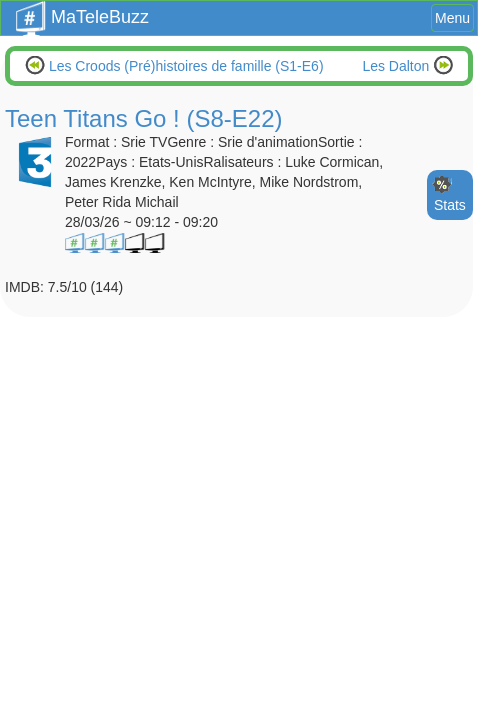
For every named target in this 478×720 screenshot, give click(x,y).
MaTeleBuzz (82, 11)
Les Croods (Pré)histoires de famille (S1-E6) (184, 66)
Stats (450, 205)
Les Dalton (397, 66)
